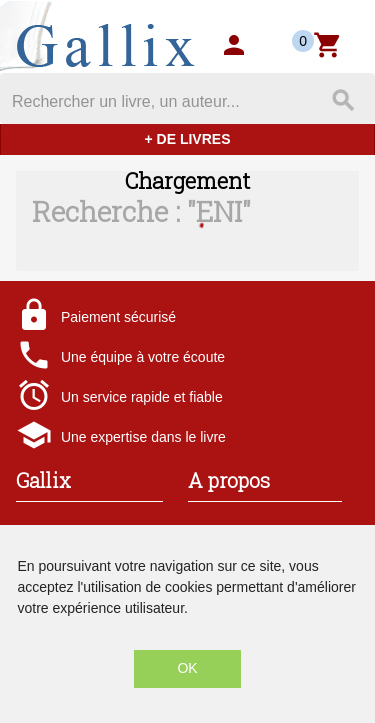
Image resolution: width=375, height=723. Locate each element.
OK (187, 668)
